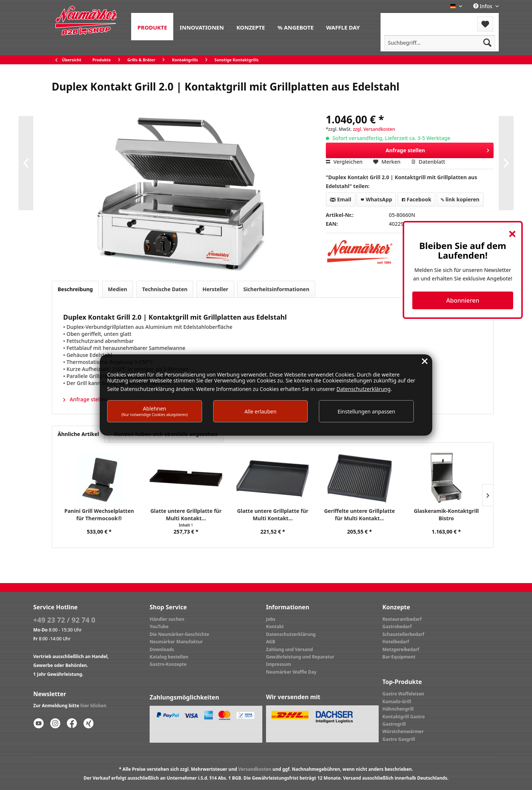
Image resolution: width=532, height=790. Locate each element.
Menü (400, 19)
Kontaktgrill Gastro (404, 717)
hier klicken (93, 706)
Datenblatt (428, 162)
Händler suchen (167, 619)
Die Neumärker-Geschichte (179, 634)
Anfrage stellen (438, 149)
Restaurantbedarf (402, 619)
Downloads (162, 649)
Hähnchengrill (398, 709)
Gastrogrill (394, 724)
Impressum (279, 664)
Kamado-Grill (397, 702)
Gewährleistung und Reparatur (300, 657)
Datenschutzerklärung (291, 634)
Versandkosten (255, 769)
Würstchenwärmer (403, 731)
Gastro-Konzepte (168, 664)
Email (341, 199)
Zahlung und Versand (289, 649)
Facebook (416, 199)
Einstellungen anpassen (366, 411)
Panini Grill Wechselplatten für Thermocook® (99, 515)
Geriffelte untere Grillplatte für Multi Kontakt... (359, 515)
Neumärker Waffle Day (291, 672)
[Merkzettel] (485, 24)
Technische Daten (165, 289)
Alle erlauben (261, 411)
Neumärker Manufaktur (176, 642)
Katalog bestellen (169, 657)
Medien (117, 289)
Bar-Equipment (399, 657)
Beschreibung (75, 289)
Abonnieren (463, 300)
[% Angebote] (296, 27)
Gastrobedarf (397, 626)
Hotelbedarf (396, 642)
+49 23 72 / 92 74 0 (64, 620)
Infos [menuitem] (483, 6)
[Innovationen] (202, 27)
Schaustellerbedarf (403, 634)
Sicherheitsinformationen (276, 289)
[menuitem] (152, 27)
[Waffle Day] (343, 27)
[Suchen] (487, 42)
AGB (271, 642)
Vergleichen (344, 162)
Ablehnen (155, 411)
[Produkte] (152, 27)
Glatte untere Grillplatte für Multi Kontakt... (186, 515)
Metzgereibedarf (401, 649)
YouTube (159, 626)
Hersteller (215, 289)
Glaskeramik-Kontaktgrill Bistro (446, 515)
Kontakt (275, 626)
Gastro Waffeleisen (403, 694)
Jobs (271, 619)
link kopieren (460, 199)
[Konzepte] (251, 27)
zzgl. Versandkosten (374, 129)
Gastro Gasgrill (399, 739)
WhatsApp (376, 199)
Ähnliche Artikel (78, 434)
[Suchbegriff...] (440, 42)
